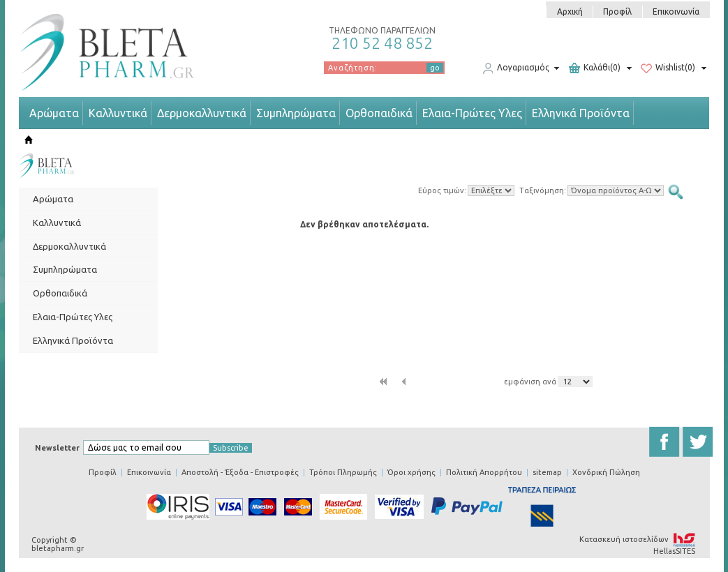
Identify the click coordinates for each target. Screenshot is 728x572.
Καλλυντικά (118, 113)
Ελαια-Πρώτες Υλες (472, 113)
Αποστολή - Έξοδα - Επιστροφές (240, 472)
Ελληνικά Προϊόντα (581, 113)
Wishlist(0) (668, 68)
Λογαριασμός (516, 68)
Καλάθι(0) (595, 68)
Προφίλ (617, 12)
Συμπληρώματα (296, 113)
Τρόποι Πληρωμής (343, 472)
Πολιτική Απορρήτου (484, 472)
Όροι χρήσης (411, 472)
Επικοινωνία (676, 12)
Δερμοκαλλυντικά (202, 113)
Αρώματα (54, 113)
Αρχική (570, 12)
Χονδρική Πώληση (606, 472)
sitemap (547, 472)
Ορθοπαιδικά (379, 113)
